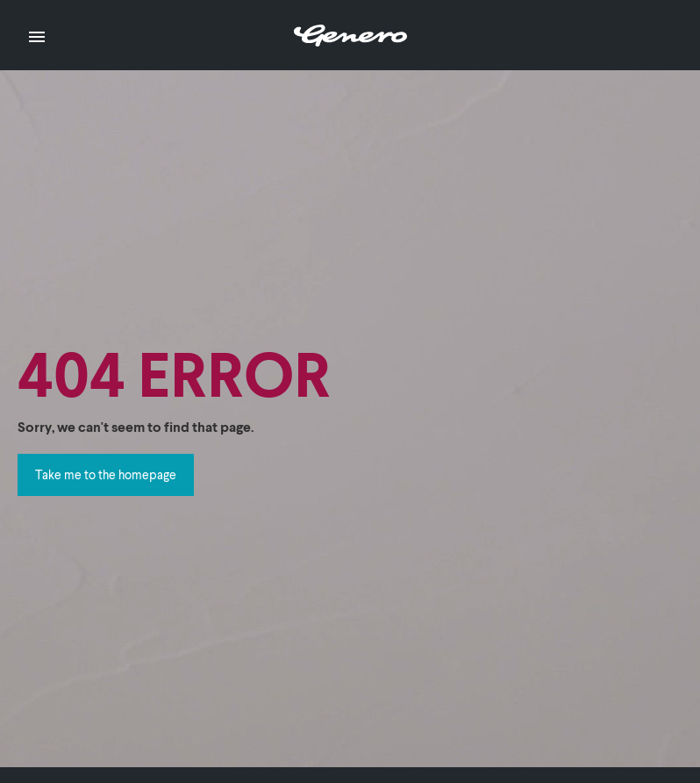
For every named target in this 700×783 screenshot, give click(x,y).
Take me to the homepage (106, 474)
